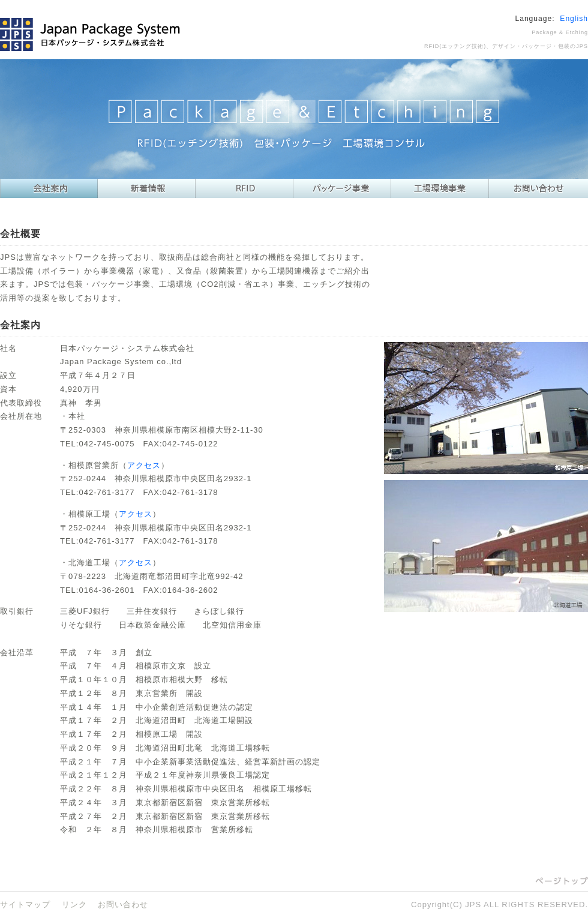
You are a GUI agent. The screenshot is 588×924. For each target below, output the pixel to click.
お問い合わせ (123, 904)
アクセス (144, 465)
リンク (74, 904)
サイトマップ (25, 904)
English (574, 19)
